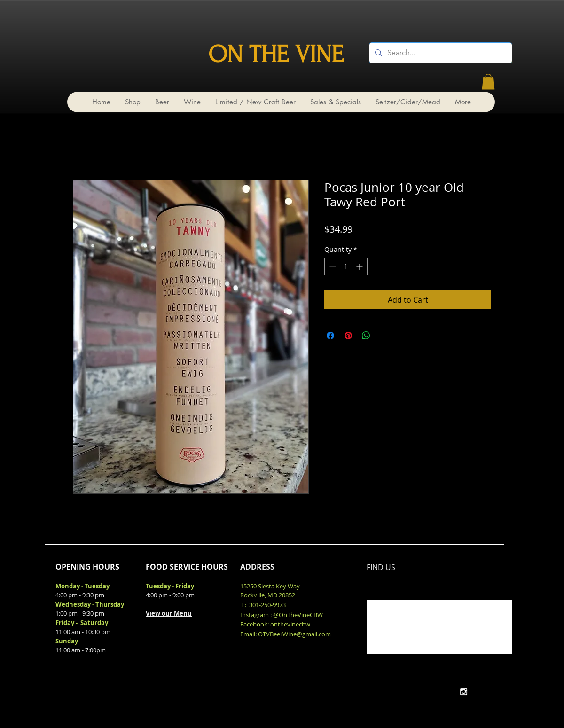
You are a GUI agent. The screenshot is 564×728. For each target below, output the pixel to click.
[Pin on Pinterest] (348, 336)
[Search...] (440, 53)
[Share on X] (384, 336)
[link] (488, 82)
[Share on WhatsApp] (366, 336)
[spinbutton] (346, 267)
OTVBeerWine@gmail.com (294, 634)
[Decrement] (332, 267)
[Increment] (360, 267)
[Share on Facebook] (330, 336)
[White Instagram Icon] (464, 692)
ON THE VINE (276, 55)
